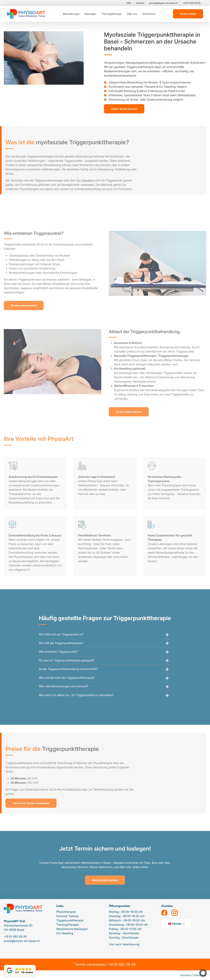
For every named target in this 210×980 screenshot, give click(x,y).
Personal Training (67, 916)
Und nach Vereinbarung (124, 944)
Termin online (188, 14)
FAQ (129, 3)
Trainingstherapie (112, 14)
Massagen (90, 14)
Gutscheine (149, 14)
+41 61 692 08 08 (192, 3)
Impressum (186, 975)
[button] (203, 973)
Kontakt (140, 3)
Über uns (132, 14)
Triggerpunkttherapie (70, 920)
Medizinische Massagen (72, 929)
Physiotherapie (66, 912)
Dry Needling (65, 933)
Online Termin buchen (124, 109)
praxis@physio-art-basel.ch (163, 3)
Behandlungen (71, 14)
